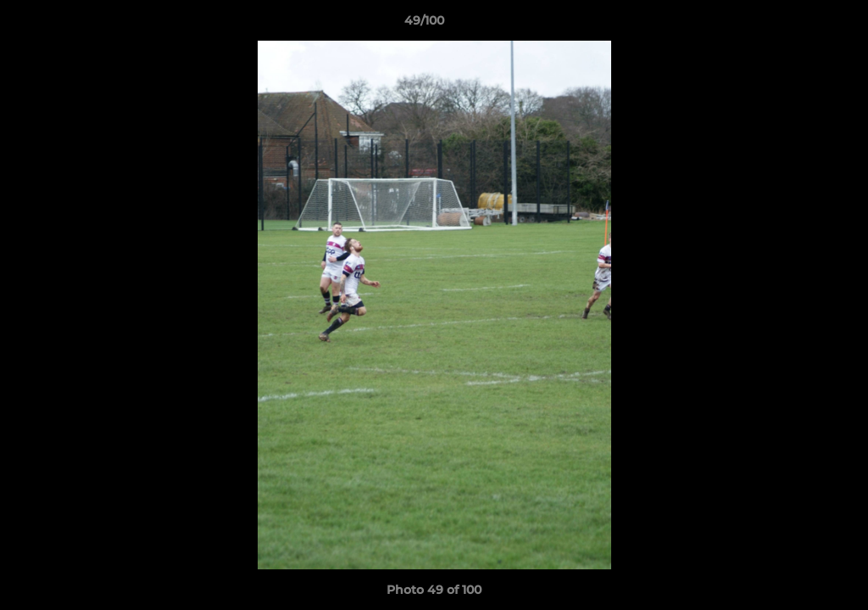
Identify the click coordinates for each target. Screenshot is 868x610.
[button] (797, 25)
